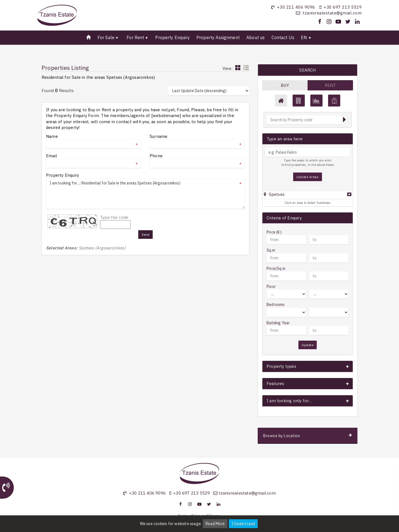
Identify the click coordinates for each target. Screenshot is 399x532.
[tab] (308, 195)
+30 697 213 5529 (343, 7)
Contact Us (283, 37)
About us (255, 37)
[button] (274, 194)
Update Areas (308, 177)
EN (304, 37)
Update (308, 345)
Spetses (277, 194)
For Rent (135, 37)
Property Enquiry (172, 37)
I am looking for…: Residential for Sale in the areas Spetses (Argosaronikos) (145, 194)
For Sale (106, 37)
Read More (215, 524)
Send (146, 235)
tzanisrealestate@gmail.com (332, 13)
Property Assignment (218, 37)
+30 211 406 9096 (296, 7)
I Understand (243, 524)
